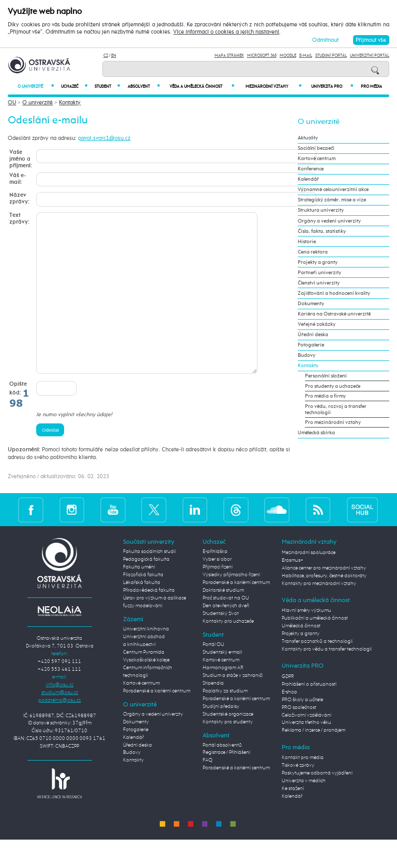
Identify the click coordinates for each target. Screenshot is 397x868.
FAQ (208, 791)
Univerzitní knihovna (146, 660)
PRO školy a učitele (302, 731)
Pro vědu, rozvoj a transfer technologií (336, 409)
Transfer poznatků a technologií (317, 672)
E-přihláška (215, 582)
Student (107, 86)
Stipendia (213, 714)
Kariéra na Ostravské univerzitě (334, 314)
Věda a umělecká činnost (202, 86)
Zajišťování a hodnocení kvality (334, 293)
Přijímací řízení (218, 598)
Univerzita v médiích (304, 812)
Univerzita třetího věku (307, 753)
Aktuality (308, 138)
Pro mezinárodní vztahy (333, 422)
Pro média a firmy (325, 396)
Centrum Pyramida (144, 683)
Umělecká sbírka (316, 433)
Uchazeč (74, 86)
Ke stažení (293, 819)
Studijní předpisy (221, 737)
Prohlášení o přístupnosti (309, 715)
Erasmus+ (293, 591)
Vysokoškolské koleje (146, 691)
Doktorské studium (223, 621)
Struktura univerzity (321, 210)
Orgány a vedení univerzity (329, 221)
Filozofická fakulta (143, 606)
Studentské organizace (228, 745)
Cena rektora (313, 252)
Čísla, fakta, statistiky (322, 231)
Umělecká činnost (301, 657)
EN (114, 56)
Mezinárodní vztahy (273, 86)
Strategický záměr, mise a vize (332, 200)
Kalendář (308, 179)
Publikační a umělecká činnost (315, 649)
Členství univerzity (319, 283)
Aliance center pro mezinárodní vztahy (324, 599)
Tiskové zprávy (298, 796)
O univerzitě (36, 86)
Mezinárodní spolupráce (309, 583)
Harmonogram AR (223, 699)
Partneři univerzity (319, 273)
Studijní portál (331, 56)
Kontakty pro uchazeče (228, 652)
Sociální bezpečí (316, 148)
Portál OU (213, 675)
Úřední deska (313, 335)
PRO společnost (299, 738)
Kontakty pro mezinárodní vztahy (319, 614)
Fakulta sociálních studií (149, 582)
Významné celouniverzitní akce (333, 190)
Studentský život (221, 644)
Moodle (288, 56)
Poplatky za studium (225, 722)
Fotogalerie (311, 345)
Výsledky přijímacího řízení (231, 606)
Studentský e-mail (222, 683)
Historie (307, 242)
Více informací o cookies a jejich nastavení (226, 32)
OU (12, 102)
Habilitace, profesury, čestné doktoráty (324, 607)
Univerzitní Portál (370, 56)
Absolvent (143, 86)
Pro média (371, 87)
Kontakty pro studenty (228, 753)
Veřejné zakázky (317, 324)
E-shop (289, 723)
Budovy (307, 355)
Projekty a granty (318, 262)
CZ (106, 56)
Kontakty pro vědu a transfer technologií (327, 680)
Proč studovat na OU (226, 629)
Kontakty (70, 102)
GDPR (288, 707)
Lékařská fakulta (142, 613)
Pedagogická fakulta (146, 590)
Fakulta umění (139, 598)
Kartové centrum (317, 159)
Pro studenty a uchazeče (333, 386)
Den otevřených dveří (226, 637)
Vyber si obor (217, 590)
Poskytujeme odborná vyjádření (317, 804)
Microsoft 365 (262, 56)
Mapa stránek (229, 56)
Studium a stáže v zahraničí (233, 706)
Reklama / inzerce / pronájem (314, 761)
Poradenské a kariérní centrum (157, 722)
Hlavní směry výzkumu (307, 641)
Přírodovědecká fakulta (149, 621)
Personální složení (326, 376)
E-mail (306, 56)
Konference (311, 169)
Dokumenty (311, 304)
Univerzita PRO (332, 86)
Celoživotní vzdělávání (307, 746)
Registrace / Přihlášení (226, 783)
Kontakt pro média (303, 788)
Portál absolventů (222, 776)
